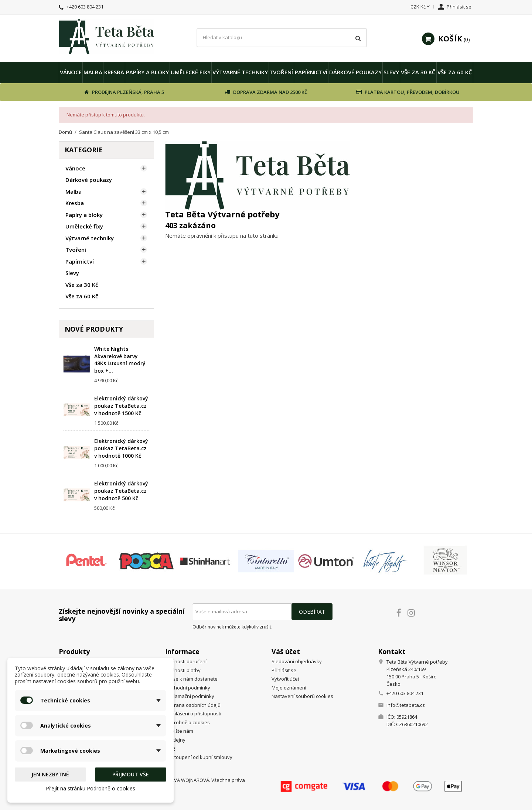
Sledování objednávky (297, 661)
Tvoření (281, 72)
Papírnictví (311, 72)
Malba (93, 72)
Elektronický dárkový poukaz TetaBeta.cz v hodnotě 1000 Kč (121, 448)
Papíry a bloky (147, 72)
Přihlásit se (284, 670)
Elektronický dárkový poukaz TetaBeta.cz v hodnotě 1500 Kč (121, 406)
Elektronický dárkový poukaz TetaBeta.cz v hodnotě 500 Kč (121, 491)
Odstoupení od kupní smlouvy (199, 757)
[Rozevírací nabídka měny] (421, 7)
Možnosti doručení (186, 661)
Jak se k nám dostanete (191, 679)
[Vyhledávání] (282, 38)
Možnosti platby (183, 670)
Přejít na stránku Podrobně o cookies (91, 788)
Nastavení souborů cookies (302, 696)
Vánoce (71, 72)
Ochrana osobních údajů (193, 705)
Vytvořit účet (285, 679)
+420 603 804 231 (85, 7)
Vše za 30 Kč (418, 72)
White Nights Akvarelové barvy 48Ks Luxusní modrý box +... (120, 360)
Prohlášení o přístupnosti (193, 714)
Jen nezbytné (50, 774)
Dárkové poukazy (355, 72)
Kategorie (84, 150)
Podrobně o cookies (187, 722)
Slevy (391, 72)
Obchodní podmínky (188, 688)
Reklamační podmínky (190, 696)
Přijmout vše (131, 774)
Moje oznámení (289, 688)
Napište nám (179, 731)
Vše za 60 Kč (455, 72)
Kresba (114, 72)
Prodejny (175, 740)
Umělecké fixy (191, 72)
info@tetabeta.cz (406, 705)
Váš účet (286, 651)
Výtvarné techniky (240, 72)
